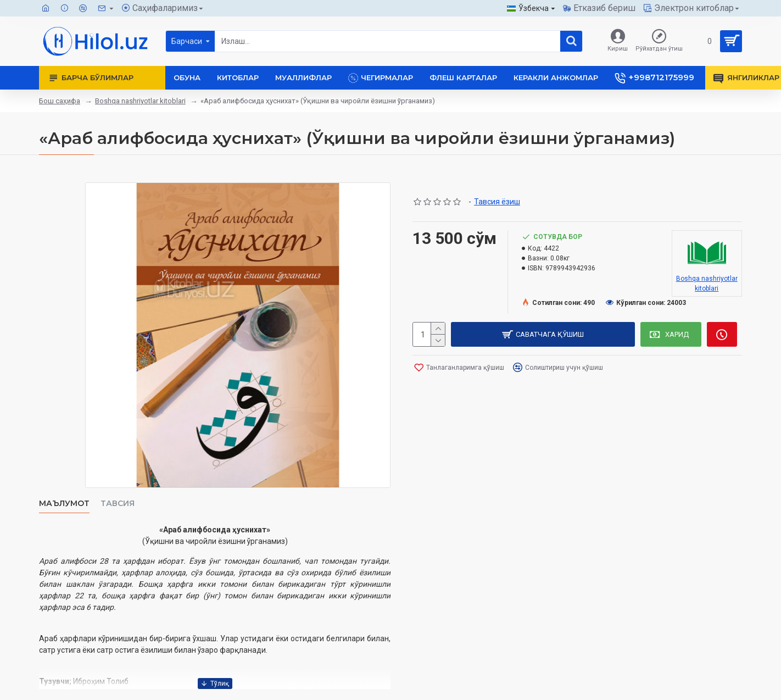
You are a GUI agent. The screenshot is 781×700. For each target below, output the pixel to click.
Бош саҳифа (60, 101)
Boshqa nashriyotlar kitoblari (140, 101)
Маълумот (64, 504)
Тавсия (118, 504)
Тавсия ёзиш (497, 202)
